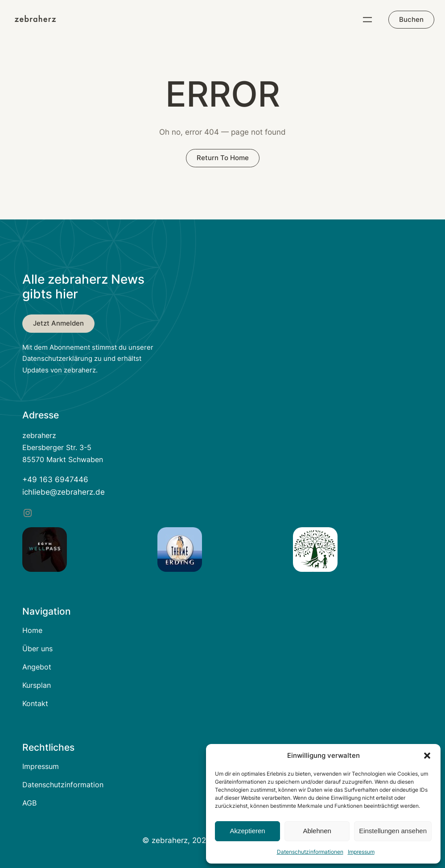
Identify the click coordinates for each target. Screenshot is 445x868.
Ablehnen (317, 831)
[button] (427, 756)
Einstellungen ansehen (393, 831)
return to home (223, 158)
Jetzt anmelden (58, 323)
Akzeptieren (247, 831)
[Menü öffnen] (367, 20)
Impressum (361, 852)
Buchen (411, 19)
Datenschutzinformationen (310, 852)
